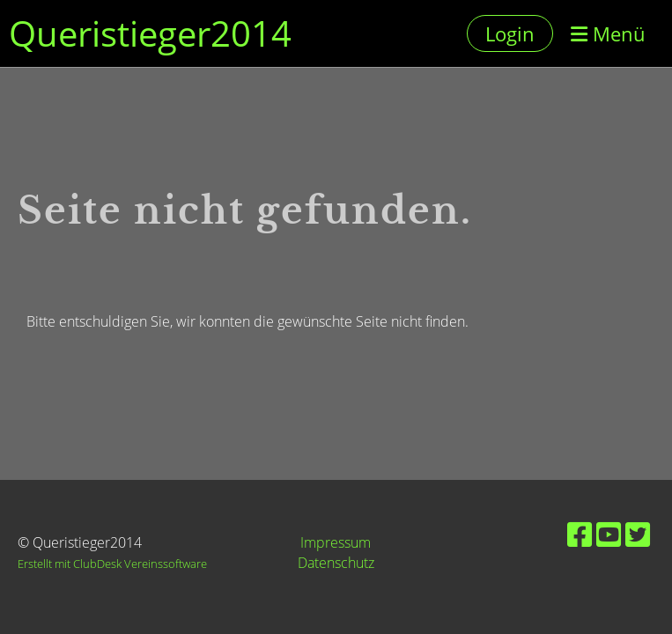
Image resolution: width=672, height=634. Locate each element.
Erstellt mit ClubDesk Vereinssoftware (112, 564)
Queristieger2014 (150, 33)
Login (510, 33)
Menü (608, 33)
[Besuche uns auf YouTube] (609, 534)
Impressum (336, 542)
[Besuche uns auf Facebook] (580, 534)
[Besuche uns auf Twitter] (638, 534)
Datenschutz (336, 563)
